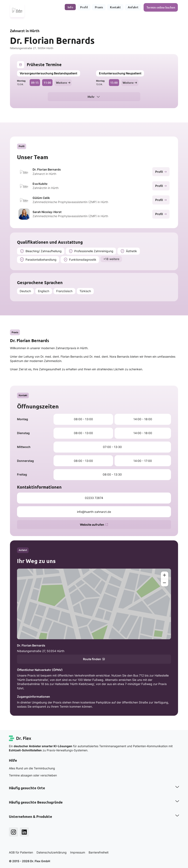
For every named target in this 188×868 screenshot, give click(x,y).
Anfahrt (133, 7)
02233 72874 (94, 498)
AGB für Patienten (21, 852)
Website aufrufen (94, 525)
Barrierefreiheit (99, 852)
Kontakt (116, 7)
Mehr (91, 97)
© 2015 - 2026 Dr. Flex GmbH (29, 861)
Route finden (94, 659)
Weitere (63, 83)
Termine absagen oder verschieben (33, 775)
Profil (84, 7)
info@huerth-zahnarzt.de (94, 512)
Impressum (78, 852)
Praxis (99, 7)
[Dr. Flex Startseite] (20, 738)
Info (71, 7)
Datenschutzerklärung (52, 852)
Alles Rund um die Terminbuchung (32, 768)
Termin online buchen (161, 7)
